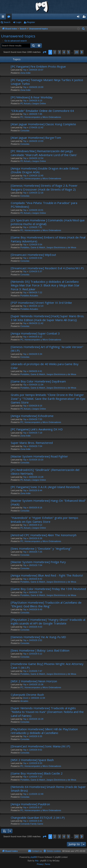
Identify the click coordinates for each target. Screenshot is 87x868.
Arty (37, 861)
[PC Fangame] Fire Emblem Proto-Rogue (38, 66)
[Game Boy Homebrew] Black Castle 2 (37, 773)
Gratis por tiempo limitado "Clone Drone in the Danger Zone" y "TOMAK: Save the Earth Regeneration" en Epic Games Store (48, 399)
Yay (25, 70)
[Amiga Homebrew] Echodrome (32, 416)
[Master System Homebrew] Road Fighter (39, 456)
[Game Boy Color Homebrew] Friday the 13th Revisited (48, 589)
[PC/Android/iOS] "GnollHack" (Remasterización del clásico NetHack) (45, 472)
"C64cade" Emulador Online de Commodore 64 (42, 111)
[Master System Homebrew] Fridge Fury (38, 562)
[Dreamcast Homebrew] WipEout (33, 255)
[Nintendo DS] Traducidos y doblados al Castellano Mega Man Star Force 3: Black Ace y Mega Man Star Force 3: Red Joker (45, 285)
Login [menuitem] (79, 17)
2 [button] (55, 52)
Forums (10, 17)
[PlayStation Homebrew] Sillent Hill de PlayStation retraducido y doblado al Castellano (44, 731)
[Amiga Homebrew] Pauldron (30, 804)
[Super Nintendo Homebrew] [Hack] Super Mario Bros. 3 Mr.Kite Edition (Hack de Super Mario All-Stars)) (48, 318)
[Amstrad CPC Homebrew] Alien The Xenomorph (44, 535)
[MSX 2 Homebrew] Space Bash (32, 760)
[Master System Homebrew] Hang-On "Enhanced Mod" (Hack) (48, 502)
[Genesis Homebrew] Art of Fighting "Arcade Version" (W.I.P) (47, 349)
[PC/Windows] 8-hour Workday (32, 97)
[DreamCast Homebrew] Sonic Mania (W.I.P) (40, 746)
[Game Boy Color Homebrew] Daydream (38, 381)
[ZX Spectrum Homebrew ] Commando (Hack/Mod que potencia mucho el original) (48, 222)
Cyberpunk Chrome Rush (27, 695)
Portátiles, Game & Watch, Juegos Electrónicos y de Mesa (48, 247)
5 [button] (68, 52)
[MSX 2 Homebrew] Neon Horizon (34, 681)
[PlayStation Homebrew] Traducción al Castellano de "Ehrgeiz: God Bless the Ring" (46, 604)
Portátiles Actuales (29, 296)
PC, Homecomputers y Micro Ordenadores (41, 117)
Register (31, 22)
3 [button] (59, 52)
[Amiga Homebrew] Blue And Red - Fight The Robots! (47, 575)
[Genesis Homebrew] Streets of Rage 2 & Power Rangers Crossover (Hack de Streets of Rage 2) (44, 187)
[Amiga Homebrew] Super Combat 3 (35, 333)
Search (7, 22)
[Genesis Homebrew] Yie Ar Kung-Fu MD (38, 637)
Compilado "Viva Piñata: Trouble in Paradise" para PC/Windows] (44, 205)
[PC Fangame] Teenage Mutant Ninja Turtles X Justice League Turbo (47, 82)
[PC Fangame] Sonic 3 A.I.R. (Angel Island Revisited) (45, 487)
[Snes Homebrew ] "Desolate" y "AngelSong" (41, 548)
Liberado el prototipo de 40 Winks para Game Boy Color (45, 366)
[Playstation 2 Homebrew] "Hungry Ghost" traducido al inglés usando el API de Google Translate (48, 621)
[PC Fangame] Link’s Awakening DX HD (37, 429)
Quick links (4, 17)
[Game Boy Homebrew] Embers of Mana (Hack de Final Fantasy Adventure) (48, 239)
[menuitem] (83, 29)
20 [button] (76, 52)
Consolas (25, 131)
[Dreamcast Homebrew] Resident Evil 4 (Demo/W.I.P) (47, 268)
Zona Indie (25, 73)
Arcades (24, 701)
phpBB (33, 857)
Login (19, 22)
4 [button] (64, 52)
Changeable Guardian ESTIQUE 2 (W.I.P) (38, 818)
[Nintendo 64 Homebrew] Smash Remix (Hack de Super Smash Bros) (48, 789)
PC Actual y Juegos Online (33, 103)
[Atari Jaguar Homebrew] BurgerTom (36, 138)
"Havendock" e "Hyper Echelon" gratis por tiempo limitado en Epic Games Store (44, 520)
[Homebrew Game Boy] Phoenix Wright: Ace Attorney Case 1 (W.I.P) (47, 666)
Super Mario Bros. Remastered (32, 443)
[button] (44, 52)
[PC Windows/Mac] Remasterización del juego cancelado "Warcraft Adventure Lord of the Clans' (44, 153)
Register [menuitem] (85, 17)
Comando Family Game (32, 824)
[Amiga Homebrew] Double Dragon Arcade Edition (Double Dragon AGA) (45, 170)
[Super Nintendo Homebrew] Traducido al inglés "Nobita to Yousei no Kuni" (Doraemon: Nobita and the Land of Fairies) (47, 712)
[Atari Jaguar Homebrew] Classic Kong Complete (43, 124)
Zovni (26, 698)
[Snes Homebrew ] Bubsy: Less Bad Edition (40, 650)
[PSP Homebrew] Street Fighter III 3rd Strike (41, 303)
